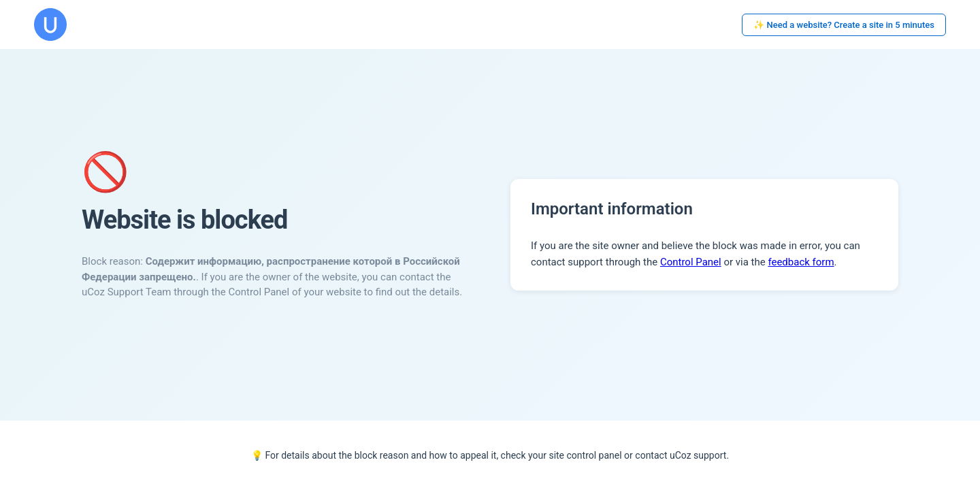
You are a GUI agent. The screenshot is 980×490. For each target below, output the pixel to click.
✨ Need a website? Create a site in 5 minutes (844, 25)
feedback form (801, 262)
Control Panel (691, 262)
